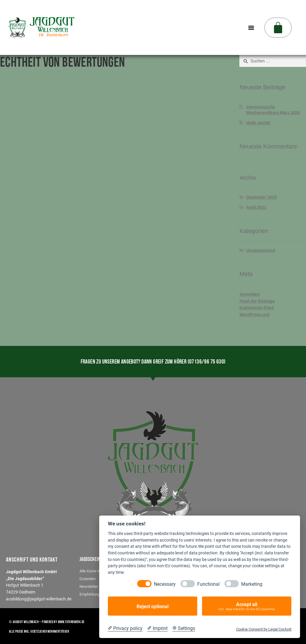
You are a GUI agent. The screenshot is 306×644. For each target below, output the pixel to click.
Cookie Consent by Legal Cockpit (264, 629)
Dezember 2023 (261, 197)
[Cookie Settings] (184, 628)
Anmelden (250, 294)
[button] (251, 27)
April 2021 (256, 207)
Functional (208, 584)
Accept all (247, 606)
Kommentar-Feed (257, 308)
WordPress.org (254, 315)
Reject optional (153, 606)
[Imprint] (157, 628)
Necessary (165, 584)
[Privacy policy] (125, 628)
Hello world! (258, 123)
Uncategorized (261, 250)
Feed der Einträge (257, 301)
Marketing (252, 584)
